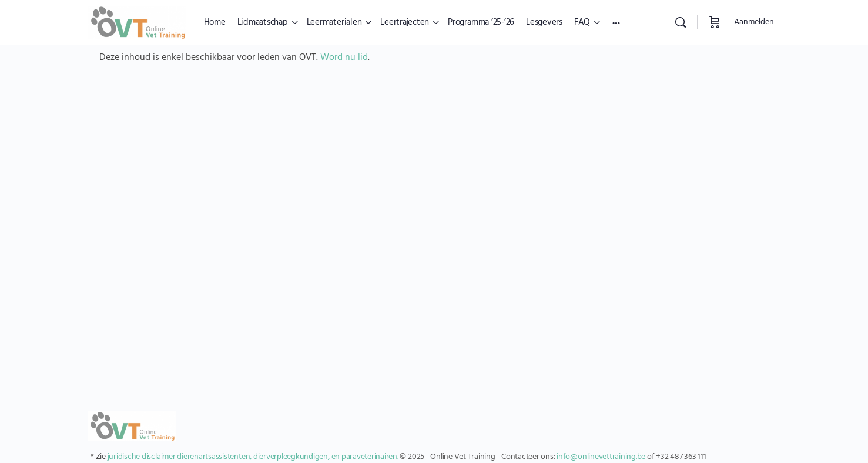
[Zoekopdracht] (681, 22)
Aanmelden (754, 22)
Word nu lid (344, 58)
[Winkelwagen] (715, 22)
